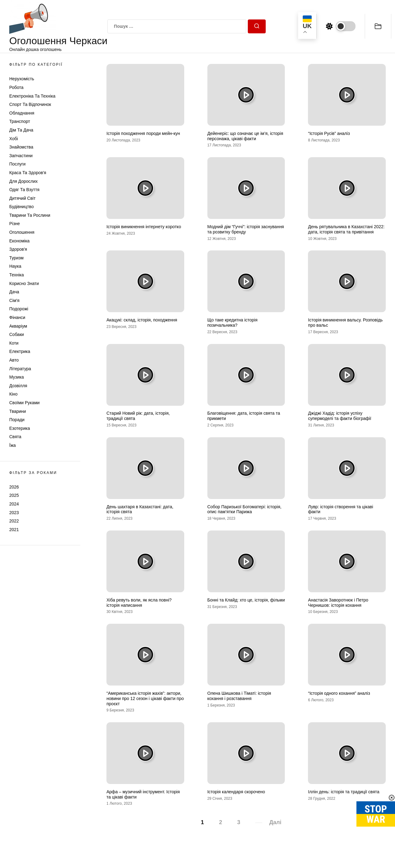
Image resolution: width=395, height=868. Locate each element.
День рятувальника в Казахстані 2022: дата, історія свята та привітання (346, 229)
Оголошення (22, 232)
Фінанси (17, 317)
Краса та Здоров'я (28, 173)
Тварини (18, 411)
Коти (14, 343)
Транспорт (20, 121)
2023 (14, 513)
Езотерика (20, 428)
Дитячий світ (22, 198)
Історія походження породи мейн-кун (143, 133)
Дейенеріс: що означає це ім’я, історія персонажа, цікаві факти (245, 136)
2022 (14, 521)
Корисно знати (24, 283)
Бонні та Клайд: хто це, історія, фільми (246, 600)
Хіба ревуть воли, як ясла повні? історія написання (139, 603)
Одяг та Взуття (24, 190)
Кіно (13, 394)
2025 (14, 495)
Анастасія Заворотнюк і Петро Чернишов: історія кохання (338, 603)
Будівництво (21, 207)
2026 (14, 487)
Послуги (17, 164)
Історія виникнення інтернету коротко (144, 227)
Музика (17, 377)
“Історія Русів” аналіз (329, 133)
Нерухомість (22, 79)
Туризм (16, 258)
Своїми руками (24, 403)
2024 (14, 504)
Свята (15, 437)
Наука (15, 266)
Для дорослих (23, 181)
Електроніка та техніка (32, 96)
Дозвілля (18, 386)
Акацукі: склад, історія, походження (142, 320)
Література (20, 369)
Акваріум (18, 326)
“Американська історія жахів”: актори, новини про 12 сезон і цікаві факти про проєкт (145, 698)
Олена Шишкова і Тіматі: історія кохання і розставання (239, 696)
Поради (17, 420)
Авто (14, 360)
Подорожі (19, 309)
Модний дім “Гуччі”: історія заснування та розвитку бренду (246, 229)
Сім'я (14, 300)
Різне (15, 224)
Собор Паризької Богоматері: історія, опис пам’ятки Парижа (244, 509)
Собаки (17, 334)
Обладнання (22, 113)
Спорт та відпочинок (30, 104)
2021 (14, 530)
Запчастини (21, 156)
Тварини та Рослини (30, 215)
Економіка (19, 241)
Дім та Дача (21, 130)
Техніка (17, 275)
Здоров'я (18, 249)
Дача (14, 292)
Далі (275, 822)
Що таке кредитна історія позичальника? (233, 323)
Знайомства (21, 147)
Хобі (14, 139)
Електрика (20, 351)
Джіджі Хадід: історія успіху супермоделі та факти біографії (340, 416)
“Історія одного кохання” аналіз (339, 693)
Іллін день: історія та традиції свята (344, 792)
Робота (16, 87)
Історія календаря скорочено (236, 792)
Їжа (12, 445)
